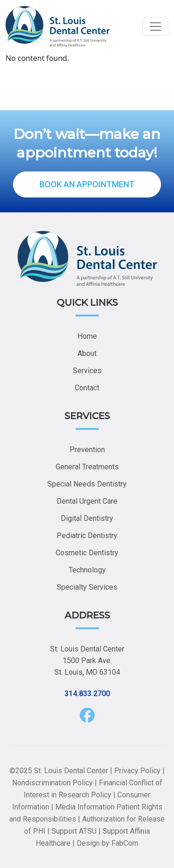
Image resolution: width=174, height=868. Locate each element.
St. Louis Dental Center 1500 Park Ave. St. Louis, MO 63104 (87, 661)
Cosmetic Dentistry (87, 553)
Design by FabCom (107, 843)
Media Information (85, 807)
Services (87, 371)
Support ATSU (74, 831)
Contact (87, 388)
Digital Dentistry (87, 518)
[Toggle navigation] (155, 26)
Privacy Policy (137, 771)
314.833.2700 (87, 694)
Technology (87, 570)
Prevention (87, 450)
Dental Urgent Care (87, 501)
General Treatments (87, 467)
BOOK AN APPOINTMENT (87, 184)
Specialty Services (87, 587)
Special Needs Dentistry (87, 484)
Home (87, 336)
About (87, 353)
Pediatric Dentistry (87, 536)
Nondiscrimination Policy (52, 783)
